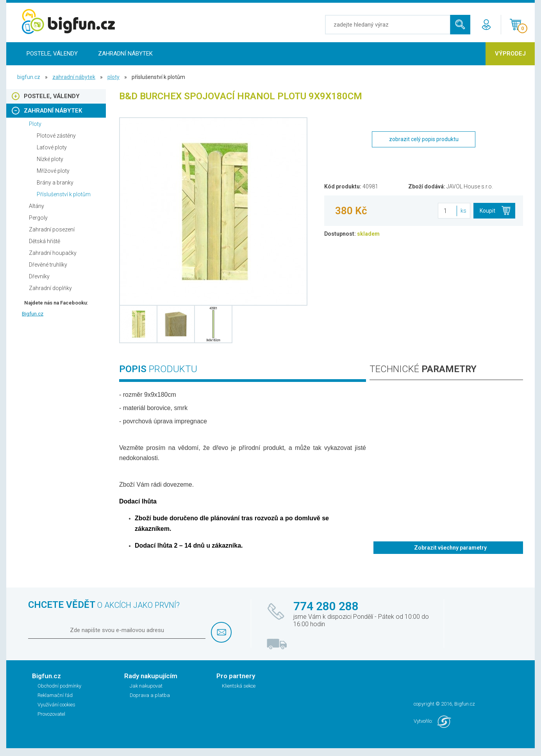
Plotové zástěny (56, 136)
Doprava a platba (150, 695)
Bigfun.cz (33, 314)
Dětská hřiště (45, 241)
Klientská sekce (239, 686)
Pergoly (38, 218)
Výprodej (510, 54)
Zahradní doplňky (50, 288)
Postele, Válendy (52, 54)
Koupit (487, 211)
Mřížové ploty (53, 171)
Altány (37, 206)
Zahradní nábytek (125, 54)
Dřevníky (39, 276)
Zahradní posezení (52, 229)
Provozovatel (51, 714)
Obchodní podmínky (59, 686)
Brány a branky (55, 183)
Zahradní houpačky (53, 253)
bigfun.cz (29, 77)
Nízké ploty (50, 159)
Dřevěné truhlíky (48, 265)
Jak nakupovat (146, 686)
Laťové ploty (52, 147)
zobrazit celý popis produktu (424, 139)
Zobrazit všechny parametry (450, 548)
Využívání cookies (56, 705)
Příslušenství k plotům (64, 194)
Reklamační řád (55, 695)
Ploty (113, 77)
